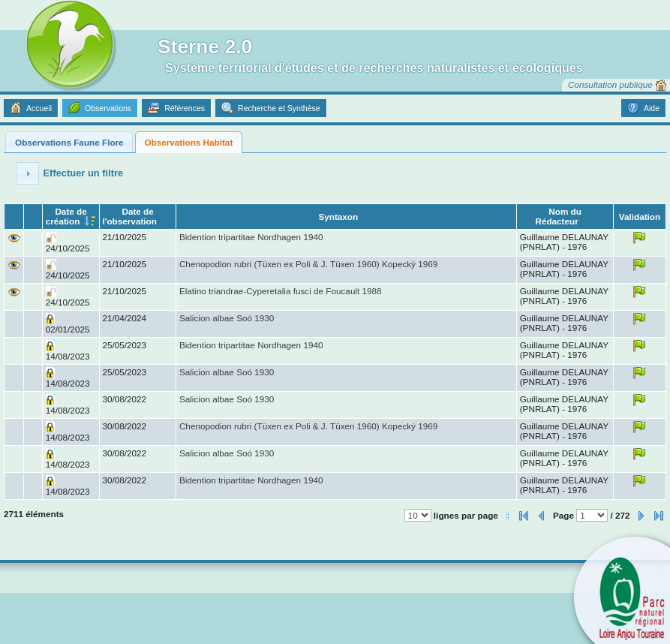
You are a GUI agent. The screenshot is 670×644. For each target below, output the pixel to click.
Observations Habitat (188, 142)
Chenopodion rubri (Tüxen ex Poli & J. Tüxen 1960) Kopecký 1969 (308, 264)
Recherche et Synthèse (279, 108)
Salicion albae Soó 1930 (227, 318)
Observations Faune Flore (69, 142)
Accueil (39, 108)
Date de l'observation (129, 216)
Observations (108, 108)
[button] (28, 173)
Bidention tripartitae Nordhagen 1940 (251, 237)
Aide (652, 108)
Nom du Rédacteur (558, 216)
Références (185, 108)
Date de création (66, 216)
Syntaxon (338, 217)
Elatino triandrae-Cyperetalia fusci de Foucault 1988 (281, 291)
